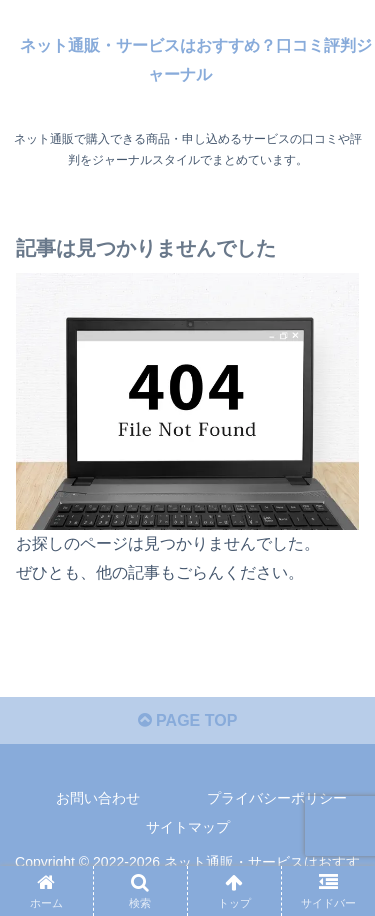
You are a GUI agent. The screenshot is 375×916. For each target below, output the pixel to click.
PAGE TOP (188, 720)
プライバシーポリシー (277, 798)
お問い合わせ (98, 798)
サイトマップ (188, 827)
